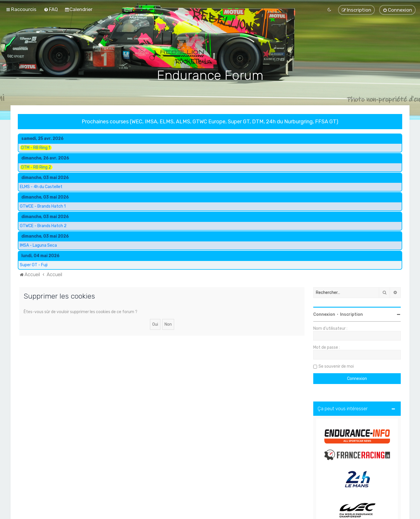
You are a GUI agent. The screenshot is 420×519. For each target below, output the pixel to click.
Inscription (351, 314)
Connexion (324, 314)
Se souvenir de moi (336, 366)
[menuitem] (51, 9)
